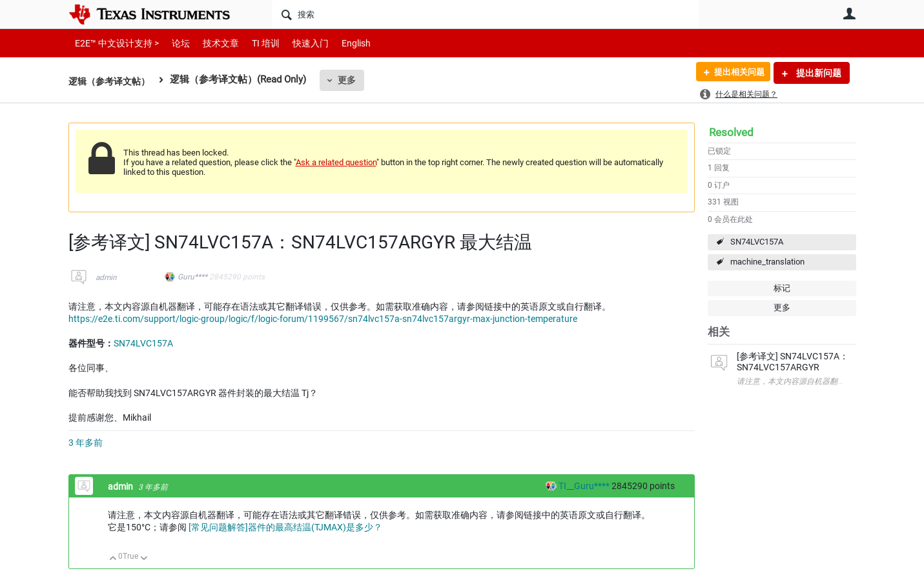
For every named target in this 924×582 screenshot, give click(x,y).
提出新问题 (818, 73)
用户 (850, 14)
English (341, 43)
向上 (113, 559)
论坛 (174, 43)
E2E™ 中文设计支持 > (114, 43)
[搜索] (485, 14)
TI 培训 (255, 43)
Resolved (731, 132)
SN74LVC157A (757, 242)
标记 (782, 288)
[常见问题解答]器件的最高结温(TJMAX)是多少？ (285, 527)
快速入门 (298, 43)
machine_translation (767, 262)
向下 (144, 559)
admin (106, 277)
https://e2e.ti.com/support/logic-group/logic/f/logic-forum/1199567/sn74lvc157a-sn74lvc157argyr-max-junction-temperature (323, 319)
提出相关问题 (735, 73)
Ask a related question (336, 162)
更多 (353, 80)
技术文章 (212, 43)
